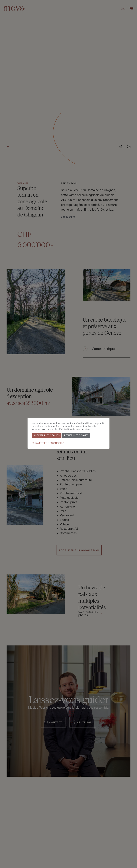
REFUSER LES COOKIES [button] (76, 435)
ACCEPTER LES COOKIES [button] (47, 435)
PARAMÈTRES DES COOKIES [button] (48, 443)
